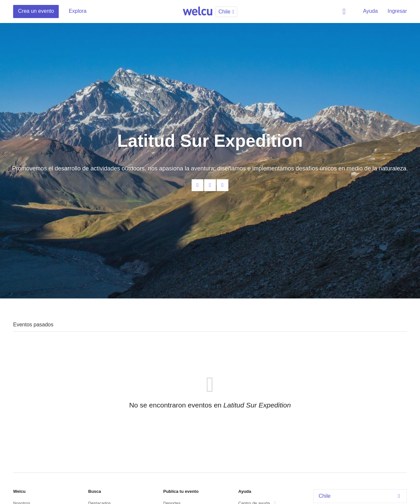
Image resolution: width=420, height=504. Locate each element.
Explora (77, 11)
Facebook (210, 185)
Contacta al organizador (198, 185)
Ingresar (397, 11)
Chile (361, 496)
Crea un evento (36, 11)
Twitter (222, 185)
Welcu (198, 11)
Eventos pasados (33, 325)
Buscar (345, 11)
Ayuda (370, 11)
